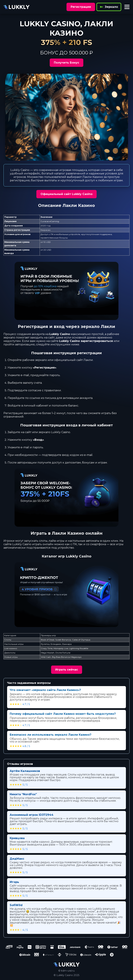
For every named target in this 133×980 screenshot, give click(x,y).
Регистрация (81, 7)
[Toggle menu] (127, 7)
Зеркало (109, 7)
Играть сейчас (67, 670)
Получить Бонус (66, 63)
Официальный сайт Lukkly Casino (66, 194)
